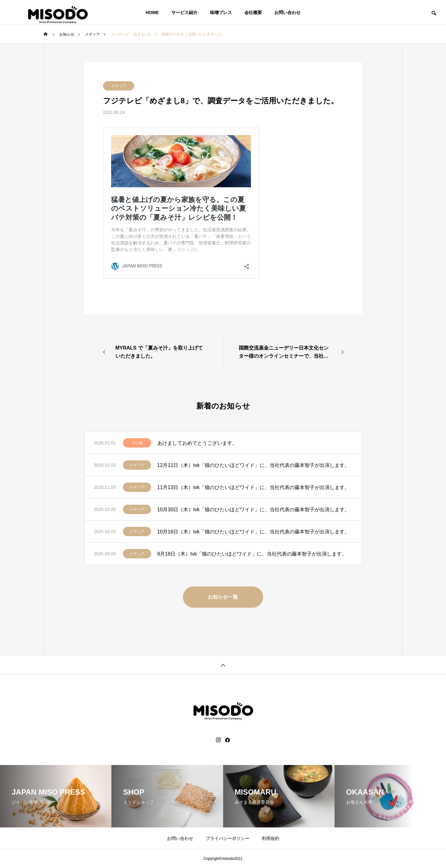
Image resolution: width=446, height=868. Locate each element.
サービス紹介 (184, 12)
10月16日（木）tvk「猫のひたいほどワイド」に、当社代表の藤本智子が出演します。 (253, 532)
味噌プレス (221, 12)
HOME (152, 12)
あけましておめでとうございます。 (197, 443)
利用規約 (271, 838)
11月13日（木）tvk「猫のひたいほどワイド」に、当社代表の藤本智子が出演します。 (253, 487)
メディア (119, 86)
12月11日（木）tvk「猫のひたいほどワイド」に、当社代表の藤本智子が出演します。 (253, 465)
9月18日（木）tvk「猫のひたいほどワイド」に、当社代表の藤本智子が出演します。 (252, 554)
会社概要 (253, 12)
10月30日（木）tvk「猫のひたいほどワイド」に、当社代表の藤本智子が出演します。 (253, 510)
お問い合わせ (287, 12)
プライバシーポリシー (228, 838)
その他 (137, 443)
